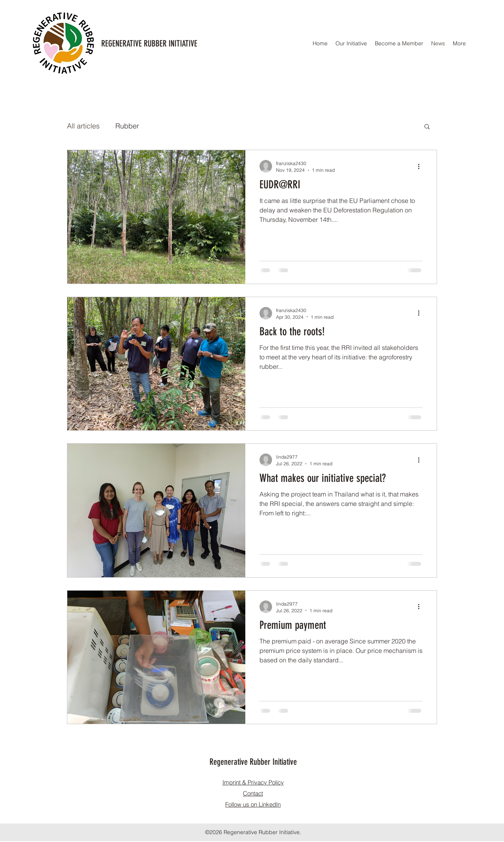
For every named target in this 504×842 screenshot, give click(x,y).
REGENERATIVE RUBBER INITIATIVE (149, 44)
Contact (253, 793)
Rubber (127, 126)
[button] (427, 127)
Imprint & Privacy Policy (253, 782)
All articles (83, 126)
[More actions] (421, 166)
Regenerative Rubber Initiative (253, 762)
